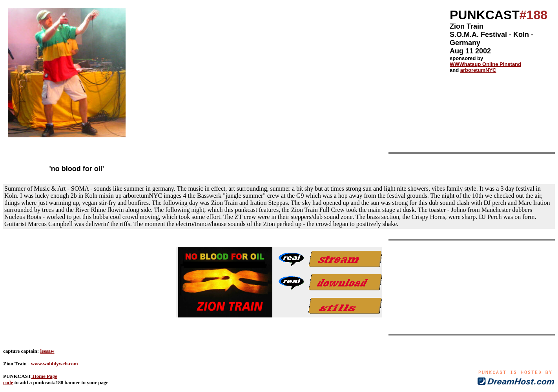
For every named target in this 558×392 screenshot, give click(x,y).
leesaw (47, 351)
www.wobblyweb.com (55, 364)
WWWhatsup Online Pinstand (485, 64)
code (8, 382)
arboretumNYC (478, 70)
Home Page (44, 376)
